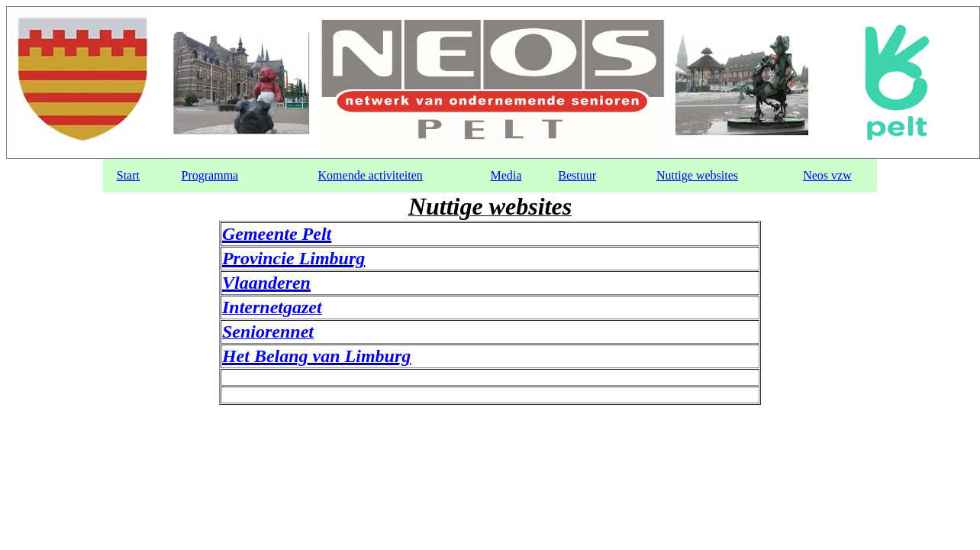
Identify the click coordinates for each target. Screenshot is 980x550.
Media (506, 175)
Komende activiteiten (371, 175)
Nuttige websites (697, 175)
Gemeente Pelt (277, 234)
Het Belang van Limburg (316, 356)
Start (128, 175)
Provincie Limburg (293, 258)
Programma (210, 175)
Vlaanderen (266, 283)
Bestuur (577, 175)
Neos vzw (827, 175)
